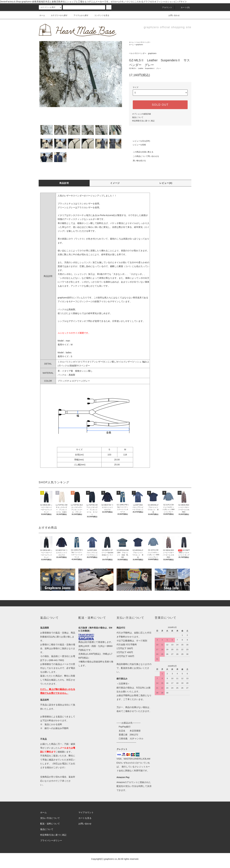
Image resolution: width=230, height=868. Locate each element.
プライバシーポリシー (51, 840)
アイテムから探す (79, 15)
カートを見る (85, 818)
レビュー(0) (166, 183)
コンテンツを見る (100, 15)
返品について (138, 117)
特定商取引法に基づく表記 (143, 121)
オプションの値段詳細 (141, 114)
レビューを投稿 (137, 145)
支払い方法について (50, 818)
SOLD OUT (160, 105)
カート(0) (183, 7)
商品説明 (64, 183)
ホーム (42, 15)
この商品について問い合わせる (144, 156)
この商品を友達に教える (141, 152)
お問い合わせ (172, 15)
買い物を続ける (137, 161)
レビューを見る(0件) (140, 141)
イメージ (115, 183)
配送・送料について (50, 824)
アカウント (165, 7)
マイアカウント (86, 812)
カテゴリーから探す (57, 15)
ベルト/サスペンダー (143, 42)
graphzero (139, 45)
